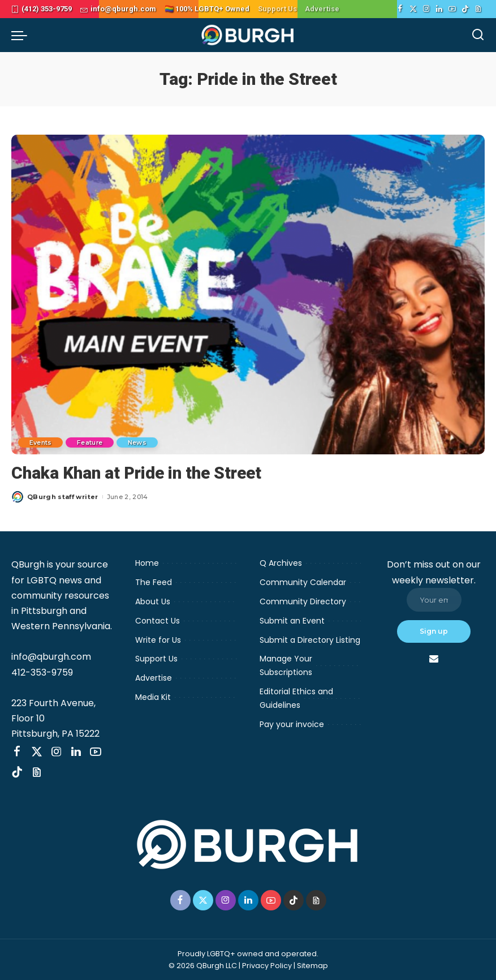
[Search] (478, 35)
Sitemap (312, 965)
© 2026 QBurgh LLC (203, 965)
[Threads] (478, 9)
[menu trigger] (22, 35)
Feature (90, 442)
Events (41, 442)
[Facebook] (400, 9)
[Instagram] (426, 9)
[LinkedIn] (439, 9)
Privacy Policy (267, 965)
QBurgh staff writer (63, 496)
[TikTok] (465, 9)
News (139, 442)
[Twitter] (413, 9)
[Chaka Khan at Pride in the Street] (248, 295)
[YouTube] (452, 9)
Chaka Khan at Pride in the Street (138, 473)
